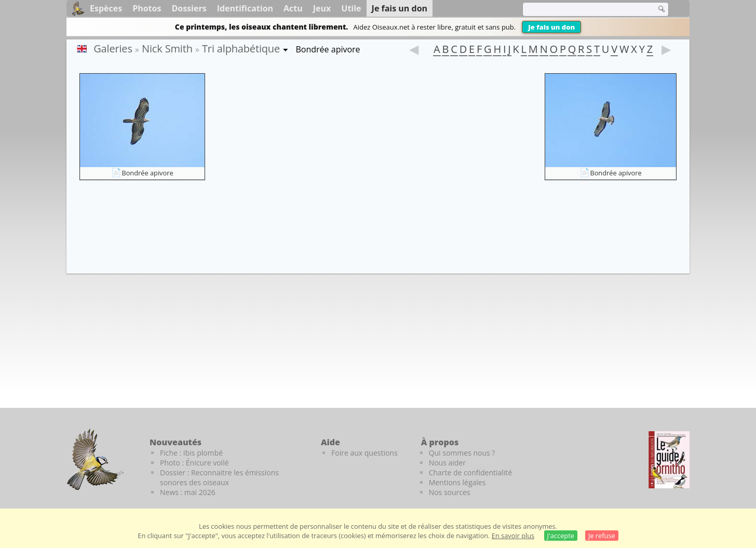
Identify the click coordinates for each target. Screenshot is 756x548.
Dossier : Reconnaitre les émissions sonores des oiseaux (219, 477)
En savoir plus (513, 536)
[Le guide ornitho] (669, 460)
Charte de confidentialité (471, 472)
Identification (245, 8)
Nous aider (447, 463)
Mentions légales (457, 482)
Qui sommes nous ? (462, 453)
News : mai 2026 (188, 492)
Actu (293, 8)
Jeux (322, 8)
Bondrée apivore (147, 173)
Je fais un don (551, 27)
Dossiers (189, 8)
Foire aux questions (365, 453)
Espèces (106, 8)
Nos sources (450, 492)
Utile (351, 8)
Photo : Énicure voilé (194, 463)
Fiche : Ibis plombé (191, 453)
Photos (147, 8)
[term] (583, 9)
